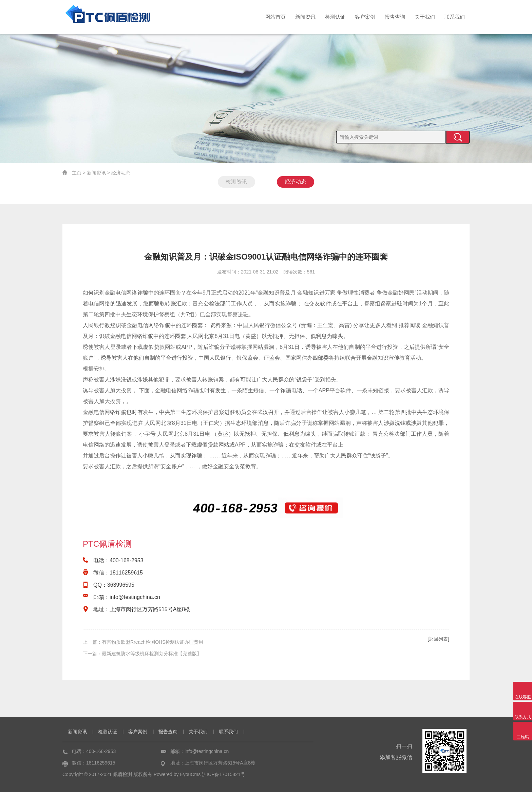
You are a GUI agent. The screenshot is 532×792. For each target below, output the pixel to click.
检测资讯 (236, 182)
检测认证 (335, 17)
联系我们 (455, 17)
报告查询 (395, 17)
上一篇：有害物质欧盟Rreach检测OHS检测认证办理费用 (143, 642)
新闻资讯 (305, 17)
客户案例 (365, 17)
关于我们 (425, 17)
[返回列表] (438, 639)
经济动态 (121, 173)
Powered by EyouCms (176, 774)
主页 (77, 173)
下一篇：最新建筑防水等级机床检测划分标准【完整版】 (142, 654)
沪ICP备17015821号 (224, 774)
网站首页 (275, 17)
